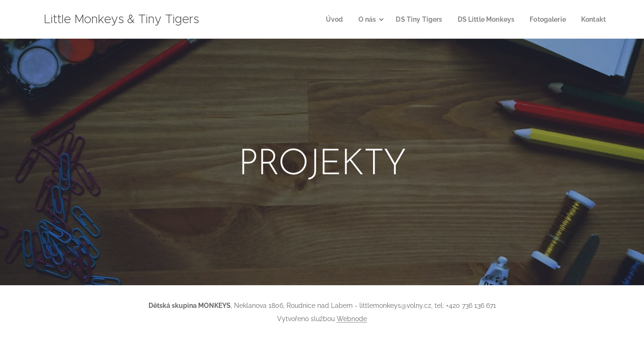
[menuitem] (322, 19)
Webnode (352, 319)
